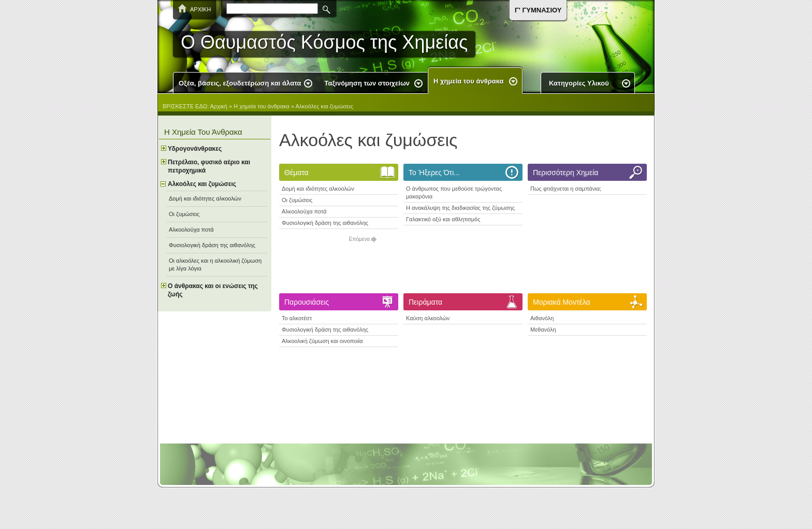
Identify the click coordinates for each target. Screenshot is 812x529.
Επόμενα (359, 239)
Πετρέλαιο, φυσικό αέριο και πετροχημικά (209, 166)
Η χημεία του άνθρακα (468, 81)
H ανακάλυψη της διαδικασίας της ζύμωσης (460, 208)
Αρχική (219, 106)
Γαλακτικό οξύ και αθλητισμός (443, 219)
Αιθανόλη (542, 318)
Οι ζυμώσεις (297, 200)
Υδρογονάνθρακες (195, 149)
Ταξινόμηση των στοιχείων (367, 83)
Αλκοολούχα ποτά (304, 211)
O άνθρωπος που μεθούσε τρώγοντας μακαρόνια (454, 192)
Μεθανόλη (543, 330)
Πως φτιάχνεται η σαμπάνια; (566, 189)
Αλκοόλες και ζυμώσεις (324, 106)
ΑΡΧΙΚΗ (200, 9)
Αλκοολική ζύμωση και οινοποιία (322, 341)
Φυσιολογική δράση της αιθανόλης (325, 223)
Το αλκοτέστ (297, 318)
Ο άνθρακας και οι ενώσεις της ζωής (213, 290)
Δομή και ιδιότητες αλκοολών (318, 189)
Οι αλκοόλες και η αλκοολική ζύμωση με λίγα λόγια (215, 264)
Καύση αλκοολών (428, 318)
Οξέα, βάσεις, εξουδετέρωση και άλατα (240, 83)
